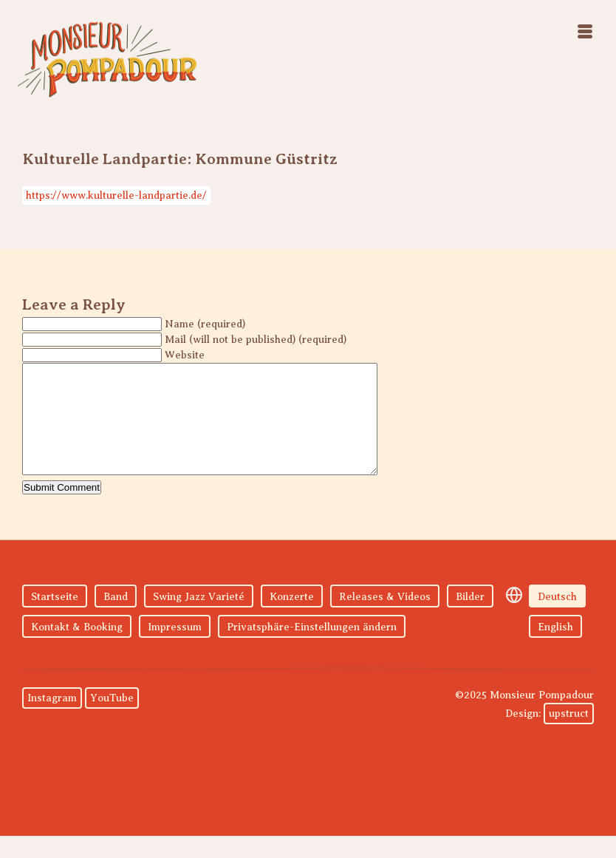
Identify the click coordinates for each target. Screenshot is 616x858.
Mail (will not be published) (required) (256, 340)
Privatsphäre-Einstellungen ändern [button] (312, 649)
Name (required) (205, 324)
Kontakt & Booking (77, 649)
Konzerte (292, 619)
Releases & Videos (385, 619)
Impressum (175, 649)
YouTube (112, 720)
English (555, 649)
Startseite (55, 619)
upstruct (569, 736)
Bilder (470, 619)
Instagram (52, 720)
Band (116, 619)
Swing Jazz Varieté (199, 619)
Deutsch (557, 619)
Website (185, 355)
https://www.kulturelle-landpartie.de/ (116, 195)
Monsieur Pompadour (107, 59)
